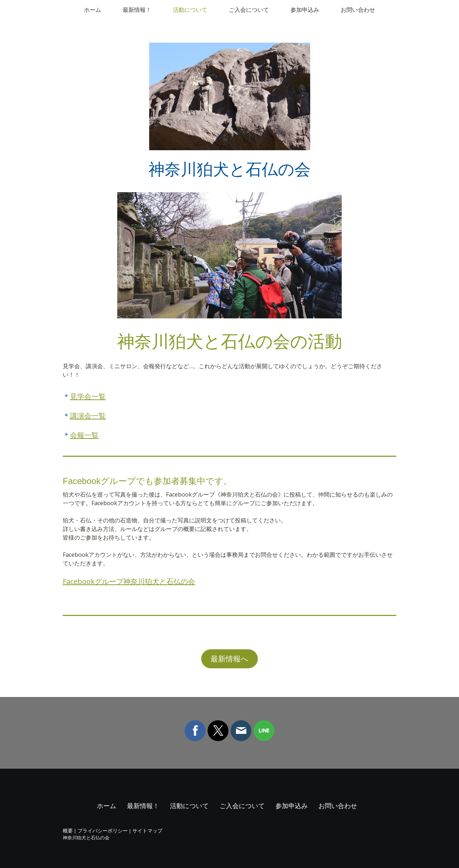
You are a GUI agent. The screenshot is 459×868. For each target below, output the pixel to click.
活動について (190, 10)
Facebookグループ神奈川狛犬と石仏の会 (129, 581)
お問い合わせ (358, 10)
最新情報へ (229, 659)
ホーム (93, 10)
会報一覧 (84, 435)
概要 (68, 831)
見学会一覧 (88, 396)
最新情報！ (137, 10)
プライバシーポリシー (103, 831)
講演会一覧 (88, 416)
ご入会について (249, 10)
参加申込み (305, 10)
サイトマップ (147, 831)
